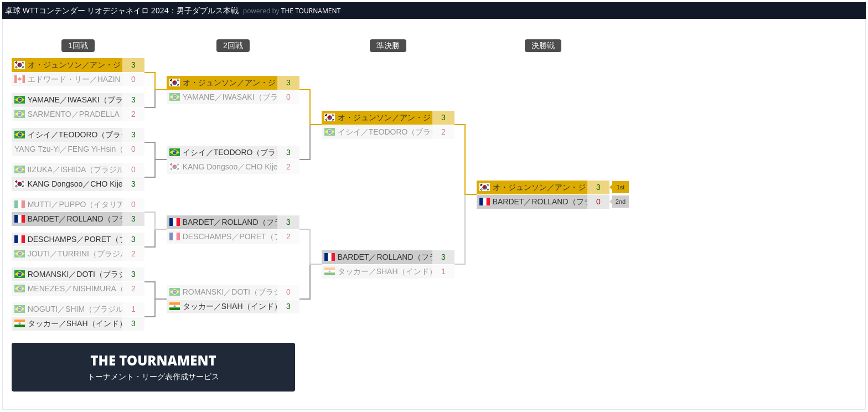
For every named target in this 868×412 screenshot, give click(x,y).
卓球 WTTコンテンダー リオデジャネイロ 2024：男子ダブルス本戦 (122, 10)
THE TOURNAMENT (311, 11)
